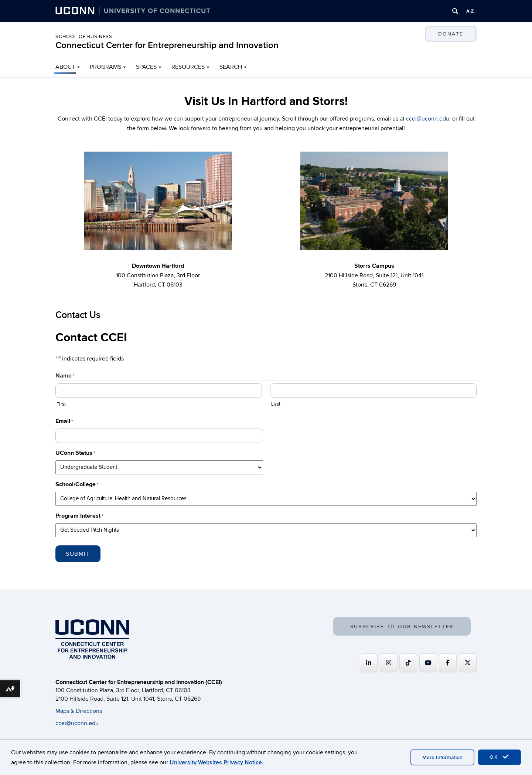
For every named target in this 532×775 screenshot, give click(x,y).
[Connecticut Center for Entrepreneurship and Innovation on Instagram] (389, 663)
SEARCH (231, 67)
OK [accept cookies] (499, 757)
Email (64, 421)
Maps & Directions (79, 711)
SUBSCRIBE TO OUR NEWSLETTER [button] (402, 627)
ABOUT (65, 67)
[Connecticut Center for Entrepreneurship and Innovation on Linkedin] (369, 663)
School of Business (84, 37)
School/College (77, 485)
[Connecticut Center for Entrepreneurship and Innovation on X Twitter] (468, 663)
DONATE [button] (451, 34)
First (61, 404)
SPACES (146, 67)
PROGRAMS (105, 67)
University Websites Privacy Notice (216, 762)
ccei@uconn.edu (428, 119)
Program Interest (79, 516)
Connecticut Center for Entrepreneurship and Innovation (167, 45)
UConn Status (75, 453)
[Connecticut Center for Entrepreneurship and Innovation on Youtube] (428, 663)
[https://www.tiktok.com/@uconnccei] (408, 663)
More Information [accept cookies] (442, 757)
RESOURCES (188, 67)
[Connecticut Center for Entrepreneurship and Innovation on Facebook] (448, 663)
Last (276, 404)
